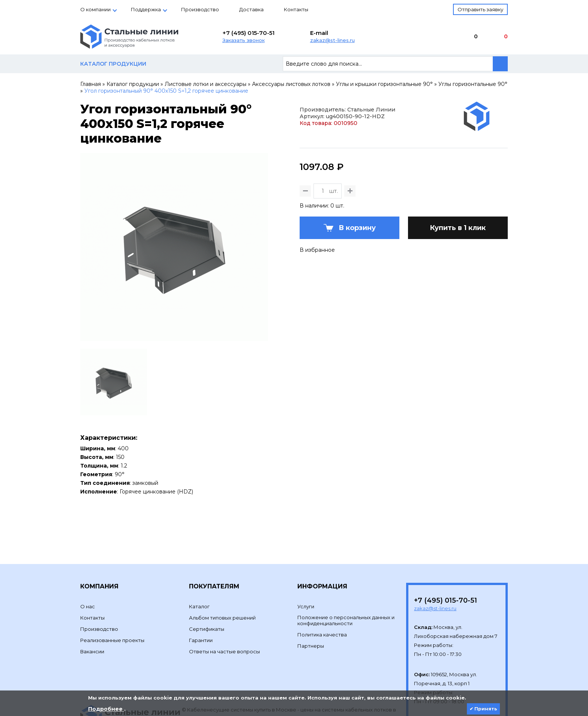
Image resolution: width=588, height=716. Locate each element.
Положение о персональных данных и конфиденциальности (346, 569)
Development (200, 676)
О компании (95, 9)
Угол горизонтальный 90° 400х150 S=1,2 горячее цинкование (166, 91)
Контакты (296, 9)
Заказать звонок (244, 40)
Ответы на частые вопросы (224, 600)
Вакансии (92, 600)
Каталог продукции (133, 84)
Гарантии (201, 589)
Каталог (199, 555)
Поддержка (146, 9)
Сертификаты (207, 578)
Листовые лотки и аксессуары (205, 84)
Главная (91, 84)
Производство (200, 9)
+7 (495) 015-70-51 (248, 33)
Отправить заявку (480, 9)
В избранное (317, 301)
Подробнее (106, 709)
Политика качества (322, 583)
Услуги (306, 555)
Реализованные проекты (112, 589)
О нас (88, 555)
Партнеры (311, 594)
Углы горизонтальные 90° (473, 84)
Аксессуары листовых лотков (291, 84)
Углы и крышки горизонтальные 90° (384, 84)
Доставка (251, 9)
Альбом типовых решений (222, 566)
